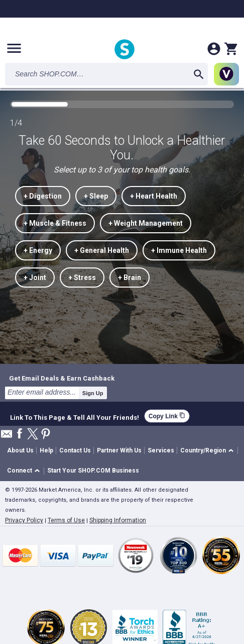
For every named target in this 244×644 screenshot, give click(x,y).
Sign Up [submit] (93, 393)
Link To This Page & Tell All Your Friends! (75, 416)
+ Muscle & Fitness (55, 223)
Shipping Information (118, 520)
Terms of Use (66, 520)
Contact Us (75, 450)
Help (46, 450)
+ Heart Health (154, 196)
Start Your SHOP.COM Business (93, 471)
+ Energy (38, 250)
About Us (20, 450)
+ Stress (82, 278)
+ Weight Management (146, 223)
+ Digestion (43, 196)
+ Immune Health (179, 250)
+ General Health (102, 250)
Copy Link (167, 416)
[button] (209, 451)
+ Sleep (96, 196)
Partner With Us (119, 450)
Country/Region (203, 450)
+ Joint (35, 278)
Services (161, 450)
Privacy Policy (24, 520)
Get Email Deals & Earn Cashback (62, 378)
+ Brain (130, 278)
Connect (20, 471)
